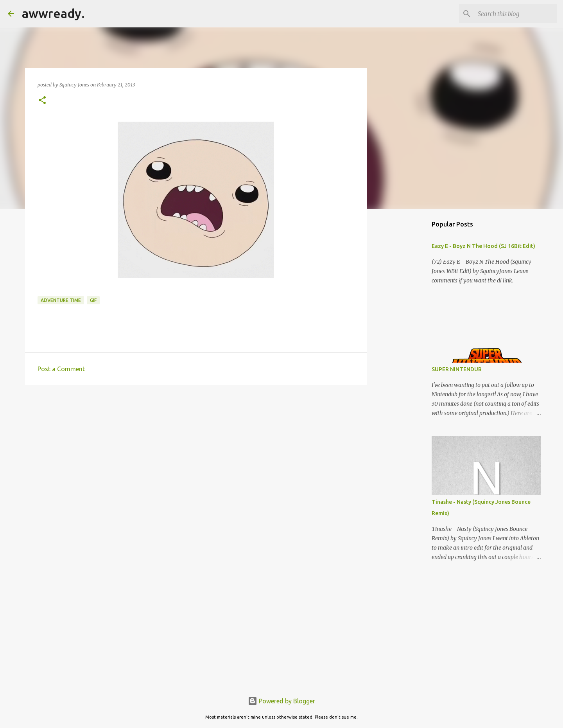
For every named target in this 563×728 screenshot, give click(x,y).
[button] (42, 101)
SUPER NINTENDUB (457, 369)
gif (93, 300)
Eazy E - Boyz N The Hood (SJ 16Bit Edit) (483, 246)
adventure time (61, 300)
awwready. (53, 13)
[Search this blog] (516, 14)
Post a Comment (61, 369)
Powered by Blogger (281, 701)
